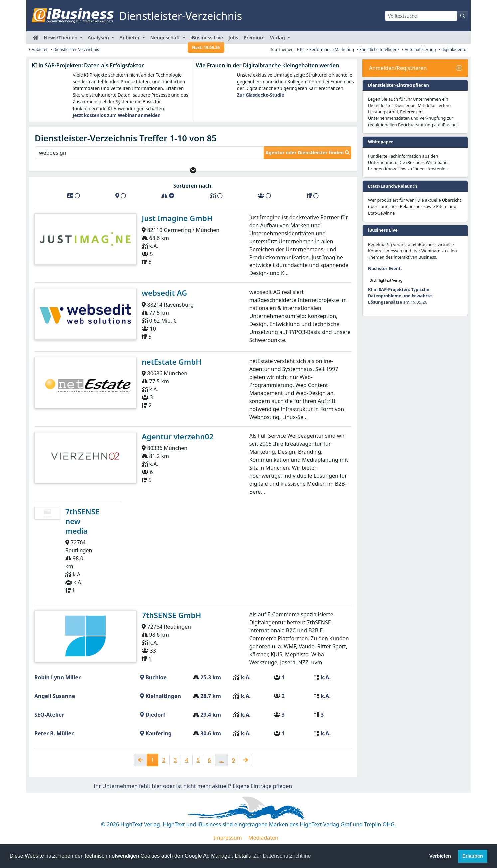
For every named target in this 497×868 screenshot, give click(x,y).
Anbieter (38, 49)
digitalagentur (453, 49)
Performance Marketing (330, 49)
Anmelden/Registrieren (398, 68)
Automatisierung (419, 49)
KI (301, 49)
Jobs (233, 37)
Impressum (228, 843)
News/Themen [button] (61, 37)
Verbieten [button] (440, 856)
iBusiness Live (206, 39)
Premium (254, 37)
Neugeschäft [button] (166, 37)
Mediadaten (263, 843)
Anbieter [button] (130, 37)
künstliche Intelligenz (378, 49)
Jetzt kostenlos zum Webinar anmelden (117, 115)
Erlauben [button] (473, 856)
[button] (193, 175)
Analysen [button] (99, 37)
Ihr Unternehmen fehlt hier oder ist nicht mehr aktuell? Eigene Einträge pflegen (193, 791)
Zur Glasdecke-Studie (261, 95)
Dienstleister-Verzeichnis (75, 49)
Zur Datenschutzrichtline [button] (282, 856)
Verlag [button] (278, 37)
